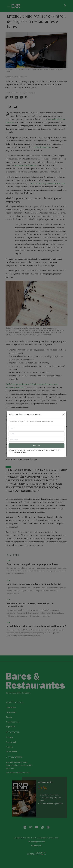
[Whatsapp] (36, 439)
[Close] (64, 414)
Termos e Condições (44, 450)
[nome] (36, 428)
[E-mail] (36, 434)
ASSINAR (37, 446)
